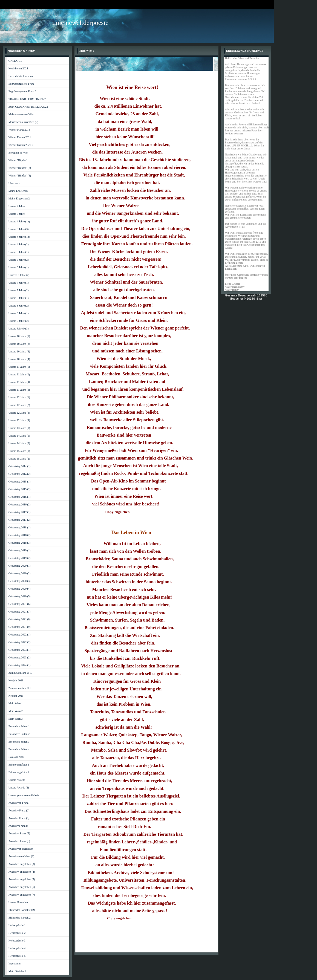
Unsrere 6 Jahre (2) (19, 275)
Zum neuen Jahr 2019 (20, 688)
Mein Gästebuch (18, 971)
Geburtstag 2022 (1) (20, 635)
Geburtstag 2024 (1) (20, 665)
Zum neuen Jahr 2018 (20, 673)
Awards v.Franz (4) (19, 826)
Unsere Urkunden (18, 902)
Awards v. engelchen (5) (22, 879)
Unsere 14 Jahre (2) (19, 443)
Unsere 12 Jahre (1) (19, 397)
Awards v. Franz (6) (19, 841)
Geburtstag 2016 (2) (20, 504)
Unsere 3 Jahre (17, 214)
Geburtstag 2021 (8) (20, 619)
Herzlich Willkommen (21, 76)
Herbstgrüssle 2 (17, 933)
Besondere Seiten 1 (19, 726)
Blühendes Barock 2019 (22, 910)
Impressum (15, 963)
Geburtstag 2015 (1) (20, 482)
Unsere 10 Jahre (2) (19, 344)
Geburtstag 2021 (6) (20, 604)
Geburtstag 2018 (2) (20, 535)
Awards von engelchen (21, 849)
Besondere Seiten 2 (19, 734)
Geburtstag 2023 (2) (20, 657)
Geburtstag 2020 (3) (20, 581)
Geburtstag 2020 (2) (20, 573)
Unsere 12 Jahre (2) (19, 405)
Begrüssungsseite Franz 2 (22, 91)
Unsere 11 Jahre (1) (19, 367)
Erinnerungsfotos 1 (19, 765)
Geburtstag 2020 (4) (20, 589)
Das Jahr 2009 (16, 757)
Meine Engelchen (18, 191)
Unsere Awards (17, 780)
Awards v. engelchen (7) (22, 895)
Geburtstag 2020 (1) (20, 566)
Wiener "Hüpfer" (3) (20, 176)
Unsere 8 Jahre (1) (19, 298)
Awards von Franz (18, 803)
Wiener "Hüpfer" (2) (20, 168)
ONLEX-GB (15, 61)
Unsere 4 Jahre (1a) (19, 221)
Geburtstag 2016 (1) (20, 497)
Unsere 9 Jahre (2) (19, 321)
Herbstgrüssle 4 (17, 948)
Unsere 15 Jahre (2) (19, 459)
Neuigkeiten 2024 (18, 68)
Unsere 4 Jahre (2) (19, 244)
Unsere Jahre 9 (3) (19, 329)
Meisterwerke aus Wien (21, 114)
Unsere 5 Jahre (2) (19, 260)
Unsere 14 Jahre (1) (19, 436)
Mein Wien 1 (16, 703)
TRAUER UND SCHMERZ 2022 (27, 99)
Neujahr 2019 (16, 696)
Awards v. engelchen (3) (22, 864)
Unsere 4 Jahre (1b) (19, 237)
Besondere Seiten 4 (19, 749)
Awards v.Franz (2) (19, 810)
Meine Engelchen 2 (19, 198)
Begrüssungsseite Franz (21, 84)
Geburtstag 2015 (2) (20, 489)
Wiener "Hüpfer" (18, 160)
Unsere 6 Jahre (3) (19, 229)
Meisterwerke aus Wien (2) (23, 122)
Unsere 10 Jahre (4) (19, 359)
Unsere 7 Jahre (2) (19, 290)
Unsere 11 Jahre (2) (19, 374)
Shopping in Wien (18, 153)
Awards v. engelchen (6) (22, 887)
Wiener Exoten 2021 (20, 137)
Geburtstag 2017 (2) (20, 520)
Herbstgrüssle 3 (17, 941)
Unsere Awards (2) (19, 788)
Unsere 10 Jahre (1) (19, 336)
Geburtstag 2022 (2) (20, 642)
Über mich (14, 183)
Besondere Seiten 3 (19, 742)
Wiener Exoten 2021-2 (21, 145)
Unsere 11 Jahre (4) (19, 390)
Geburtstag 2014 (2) (20, 474)
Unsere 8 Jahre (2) (19, 306)
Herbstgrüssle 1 (17, 925)
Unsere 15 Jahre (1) (19, 451)
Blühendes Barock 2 (20, 918)
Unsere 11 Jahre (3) (19, 382)
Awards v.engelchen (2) (21, 856)
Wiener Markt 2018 (19, 130)
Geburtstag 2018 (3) (20, 543)
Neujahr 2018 (16, 680)
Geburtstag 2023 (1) (20, 650)
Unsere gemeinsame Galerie (24, 795)
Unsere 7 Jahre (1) (19, 283)
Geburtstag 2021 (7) (20, 612)
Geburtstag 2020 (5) (20, 596)
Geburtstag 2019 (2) (20, 558)
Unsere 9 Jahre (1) (19, 313)
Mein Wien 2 (16, 711)
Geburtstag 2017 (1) (20, 512)
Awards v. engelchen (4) (22, 872)
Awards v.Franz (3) (19, 818)
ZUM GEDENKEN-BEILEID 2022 (28, 107)
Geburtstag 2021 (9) (20, 627)
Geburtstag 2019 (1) (20, 550)
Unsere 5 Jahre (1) (19, 252)
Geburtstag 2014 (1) (20, 466)
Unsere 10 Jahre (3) (19, 351)
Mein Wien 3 (16, 719)
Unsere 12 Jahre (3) (19, 413)
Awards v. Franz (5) (19, 833)
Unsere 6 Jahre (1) (19, 267)
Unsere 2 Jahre (17, 206)
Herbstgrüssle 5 (17, 956)
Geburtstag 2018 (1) (20, 527)
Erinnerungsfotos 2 (19, 772)
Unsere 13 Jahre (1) (19, 428)
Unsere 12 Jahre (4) (19, 420)
